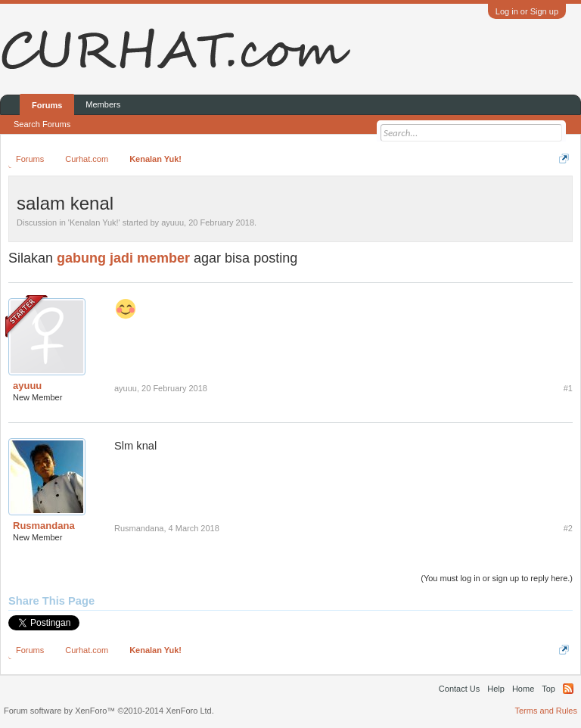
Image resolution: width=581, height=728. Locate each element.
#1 (568, 388)
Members (103, 104)
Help (496, 689)
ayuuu (172, 222)
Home (523, 689)
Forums (47, 105)
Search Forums (42, 124)
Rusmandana (44, 526)
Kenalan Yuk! (94, 222)
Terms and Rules (546, 711)
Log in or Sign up (527, 11)
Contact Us (459, 689)
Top (548, 689)
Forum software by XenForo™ (109, 711)
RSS (568, 689)
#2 (568, 528)
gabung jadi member (123, 258)
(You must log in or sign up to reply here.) (497, 578)
